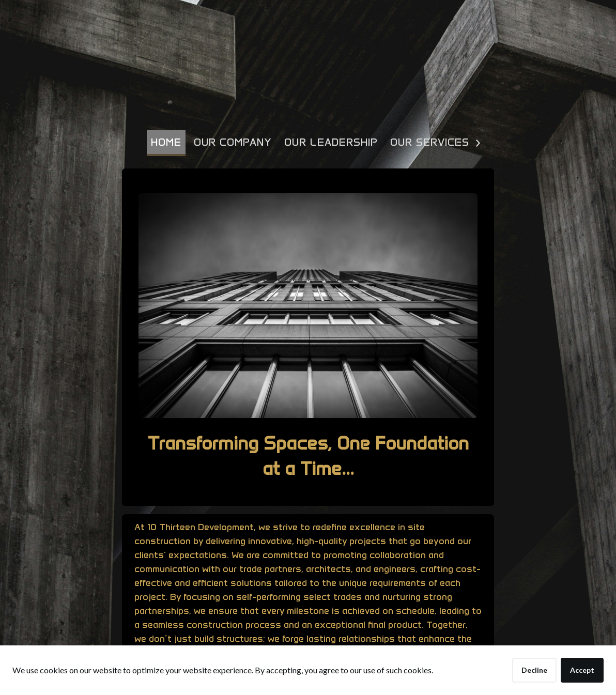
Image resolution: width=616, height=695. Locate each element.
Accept (582, 670)
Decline (534, 670)
